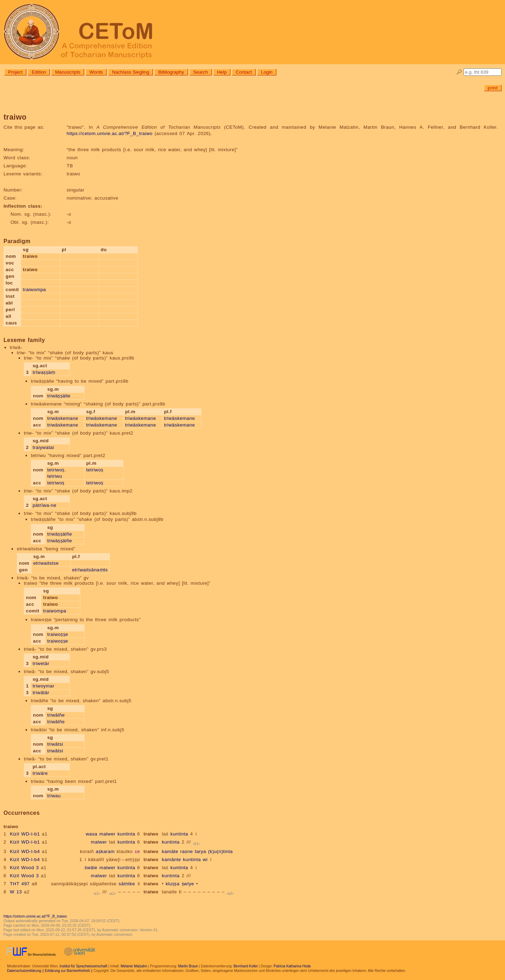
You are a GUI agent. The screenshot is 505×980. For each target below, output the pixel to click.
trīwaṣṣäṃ (44, 372)
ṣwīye (188, 884)
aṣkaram (105, 851)
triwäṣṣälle (59, 396)
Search (201, 72)
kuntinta (126, 834)
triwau (54, 796)
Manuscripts (68, 72)
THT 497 (20, 884)
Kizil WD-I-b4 (25, 851)
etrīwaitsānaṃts (90, 570)
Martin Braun (188, 966)
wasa (91, 834)
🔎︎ (459, 72)
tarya (201, 851)
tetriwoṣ (56, 470)
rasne (187, 851)
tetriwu (55, 476)
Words (96, 72)
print (493, 88)
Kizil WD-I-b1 (25, 834)
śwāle (91, 868)
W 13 (16, 892)
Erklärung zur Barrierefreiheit (67, 971)
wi (205, 860)
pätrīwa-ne (45, 505)
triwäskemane (63, 418)
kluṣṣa (172, 884)
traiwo (151, 834)
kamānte (172, 860)
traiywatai (43, 447)
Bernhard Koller (246, 966)
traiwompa (34, 290)
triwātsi (55, 744)
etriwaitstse (46, 563)
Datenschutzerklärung (24, 971)
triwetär (41, 663)
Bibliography (171, 72)
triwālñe (56, 715)
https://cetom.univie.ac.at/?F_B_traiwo (110, 133)
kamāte (170, 851)
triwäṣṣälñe (60, 534)
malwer (107, 834)
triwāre (40, 773)
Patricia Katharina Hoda (292, 966)
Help (222, 72)
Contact (244, 72)
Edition (39, 72)
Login (267, 72)
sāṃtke (127, 884)
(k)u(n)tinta (220, 851)
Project (15, 72)
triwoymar (43, 686)
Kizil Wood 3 (24, 868)
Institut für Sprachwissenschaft (83, 966)
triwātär (41, 693)
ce (137, 851)
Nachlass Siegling (130, 72)
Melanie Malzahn (134, 966)
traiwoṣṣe (58, 634)
